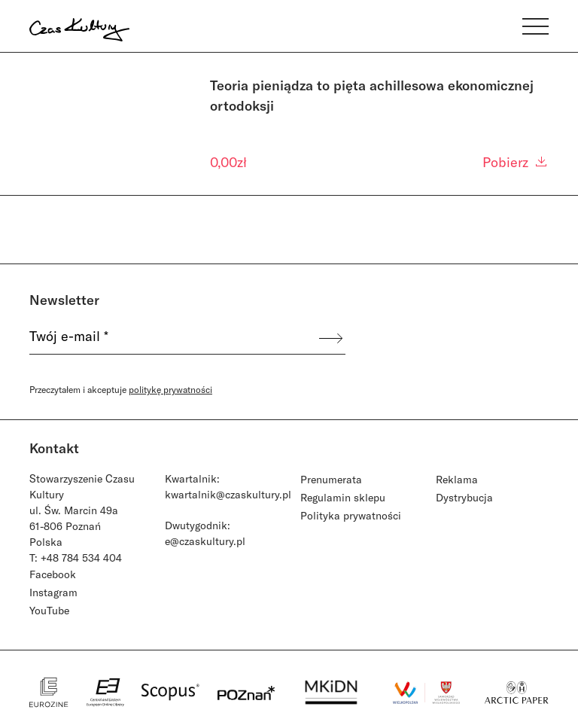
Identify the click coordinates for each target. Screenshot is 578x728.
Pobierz (516, 162)
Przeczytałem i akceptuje (121, 389)
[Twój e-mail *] (173, 338)
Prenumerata (331, 479)
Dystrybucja (464, 497)
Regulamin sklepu (343, 497)
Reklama (457, 479)
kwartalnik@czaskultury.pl (228, 494)
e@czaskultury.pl (205, 541)
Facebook (53, 574)
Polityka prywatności (351, 515)
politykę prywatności (170, 389)
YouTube (49, 610)
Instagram (53, 592)
